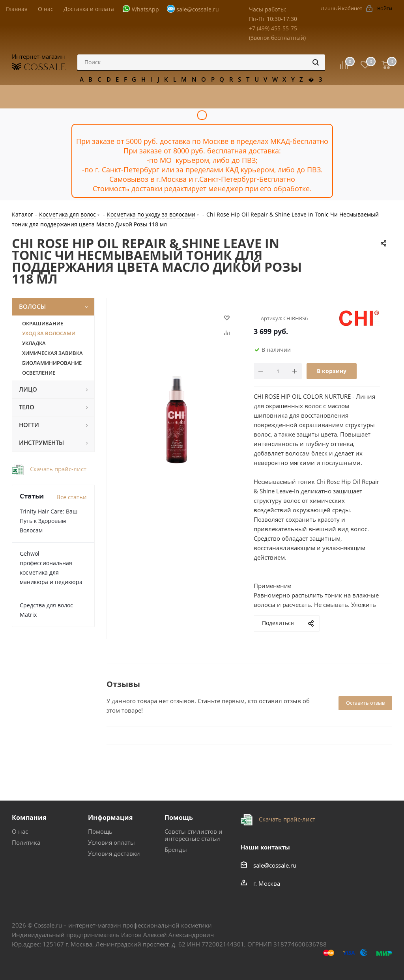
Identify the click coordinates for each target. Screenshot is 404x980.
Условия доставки (114, 853)
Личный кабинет (341, 8)
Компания (29, 818)
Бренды (176, 849)
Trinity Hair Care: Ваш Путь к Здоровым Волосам (49, 521)
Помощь (100, 831)
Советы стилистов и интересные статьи (194, 835)
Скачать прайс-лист (57, 469)
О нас (20, 831)
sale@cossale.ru (198, 9)
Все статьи (72, 497)
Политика (26, 842)
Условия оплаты (111, 842)
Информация (110, 818)
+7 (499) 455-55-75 (273, 28)
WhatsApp (145, 9)
